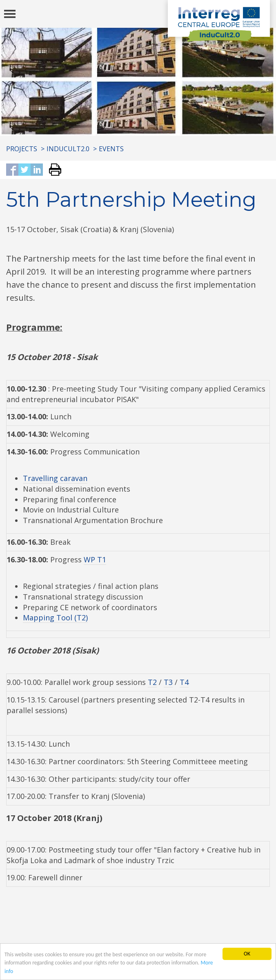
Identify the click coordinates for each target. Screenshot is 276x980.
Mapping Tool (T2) (55, 618)
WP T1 (95, 559)
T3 (168, 682)
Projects (22, 149)
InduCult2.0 (68, 149)
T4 (184, 682)
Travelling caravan (55, 478)
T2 (152, 682)
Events (111, 149)
